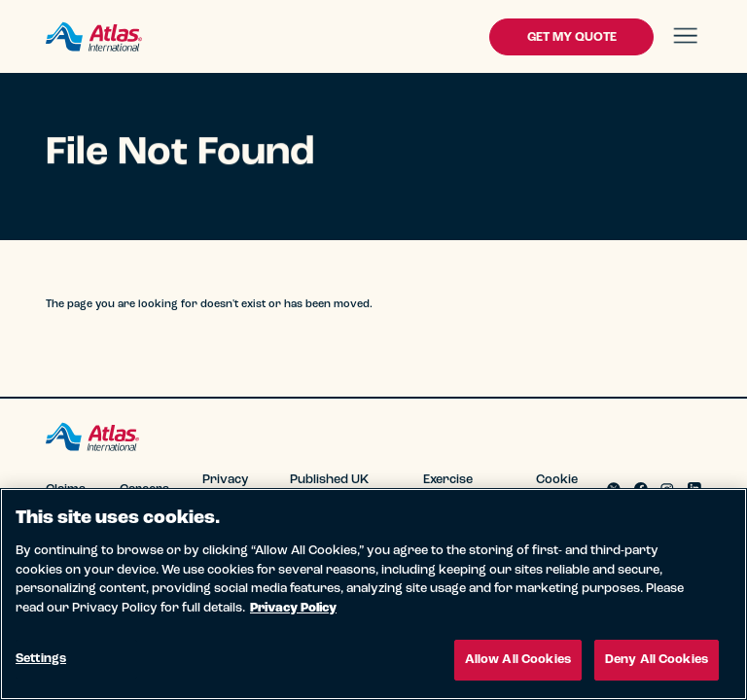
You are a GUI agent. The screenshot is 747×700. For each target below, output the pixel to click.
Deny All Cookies (657, 660)
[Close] (716, 519)
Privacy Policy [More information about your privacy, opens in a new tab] (293, 608)
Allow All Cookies (518, 660)
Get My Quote (572, 37)
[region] (373, 594)
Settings (41, 659)
